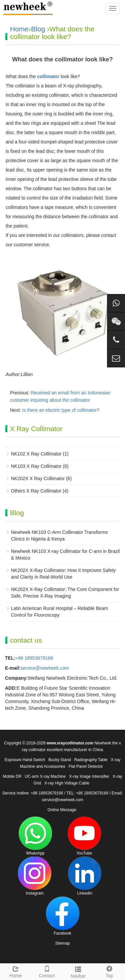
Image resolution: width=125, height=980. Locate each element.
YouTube (84, 836)
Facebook (63, 916)
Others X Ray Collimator (36, 491)
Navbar (78, 971)
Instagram (35, 876)
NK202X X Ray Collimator (38, 478)
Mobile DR (12, 776)
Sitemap (62, 943)
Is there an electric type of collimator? (61, 410)
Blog (38, 29)
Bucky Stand (59, 760)
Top (109, 971)
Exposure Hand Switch (25, 760)
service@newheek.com (45, 668)
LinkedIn (85, 876)
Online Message (62, 810)
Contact (47, 971)
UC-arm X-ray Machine (45, 776)
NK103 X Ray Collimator (36, 466)
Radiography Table (91, 760)
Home (19, 29)
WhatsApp (35, 836)
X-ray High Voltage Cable (67, 783)
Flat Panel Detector (86, 766)
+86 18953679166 (34, 658)
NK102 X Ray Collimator (36, 454)
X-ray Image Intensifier (89, 776)
